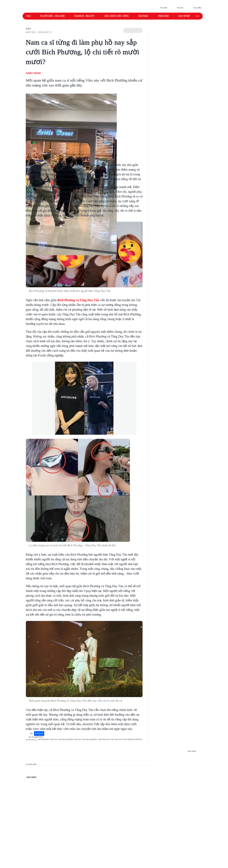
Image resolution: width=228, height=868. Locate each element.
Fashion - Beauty (85, 16)
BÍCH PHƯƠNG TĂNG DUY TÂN (74, 739)
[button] (133, 30)
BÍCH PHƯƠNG (44, 739)
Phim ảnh (163, 16)
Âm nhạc (143, 16)
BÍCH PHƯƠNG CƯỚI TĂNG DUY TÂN (100, 739)
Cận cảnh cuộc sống (116, 16)
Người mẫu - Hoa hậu (53, 16)
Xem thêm (32, 777)
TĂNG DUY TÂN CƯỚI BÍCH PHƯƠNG (128, 739)
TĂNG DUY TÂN (56, 739)
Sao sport (184, 16)
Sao (29, 16)
